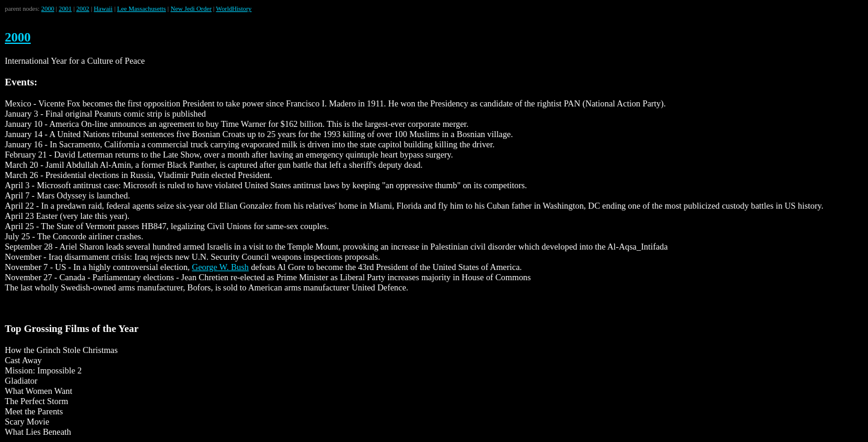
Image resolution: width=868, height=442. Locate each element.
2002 (83, 8)
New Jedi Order (191, 8)
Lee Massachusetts (142, 8)
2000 (48, 8)
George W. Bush (220, 267)
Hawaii (103, 8)
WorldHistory (234, 8)
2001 (66, 8)
